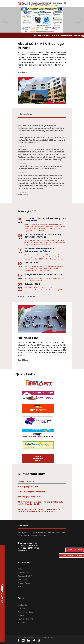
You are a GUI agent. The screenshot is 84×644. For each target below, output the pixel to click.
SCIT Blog (22, 622)
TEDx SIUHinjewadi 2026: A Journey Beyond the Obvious (43, 236)
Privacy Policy (24, 583)
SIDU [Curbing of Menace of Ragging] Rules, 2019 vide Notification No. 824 (40, 503)
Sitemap (21, 586)
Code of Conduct (26, 481)
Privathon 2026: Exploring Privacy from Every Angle (45, 220)
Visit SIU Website (75, 550)
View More (23, 195)
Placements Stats (26, 612)
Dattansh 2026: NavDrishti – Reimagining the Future (39, 250)
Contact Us (23, 573)
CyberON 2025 (32, 284)
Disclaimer (22, 580)
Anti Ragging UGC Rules (29, 487)
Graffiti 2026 (31, 263)
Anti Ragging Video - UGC (30, 497)
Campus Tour (24, 608)
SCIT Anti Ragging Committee (31, 492)
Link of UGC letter (49, 169)
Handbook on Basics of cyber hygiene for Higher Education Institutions (40, 167)
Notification (23, 605)
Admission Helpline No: (28, 545)
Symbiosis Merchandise (71, 555)
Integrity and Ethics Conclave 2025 (43, 274)
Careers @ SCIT (25, 576)
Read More (23, 72)
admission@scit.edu (27, 543)
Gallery (21, 615)
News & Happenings (27, 619)
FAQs (20, 569)
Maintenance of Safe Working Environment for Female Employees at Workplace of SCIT (39, 510)
